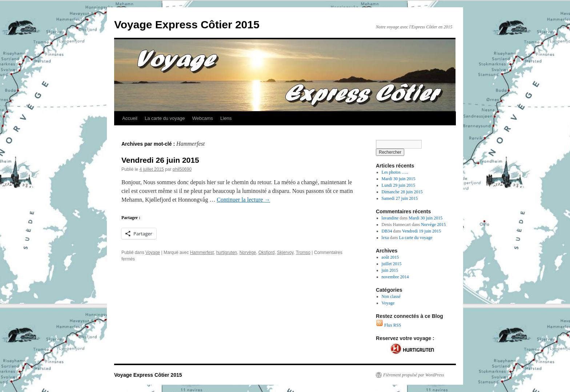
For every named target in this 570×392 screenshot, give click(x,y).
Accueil (130, 118)
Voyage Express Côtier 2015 (187, 25)
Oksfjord (267, 252)
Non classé (391, 296)
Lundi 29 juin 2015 (398, 185)
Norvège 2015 (433, 225)
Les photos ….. (395, 172)
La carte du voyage (165, 118)
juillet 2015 (392, 264)
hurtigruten (227, 252)
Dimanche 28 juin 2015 (402, 192)
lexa (385, 238)
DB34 (387, 231)
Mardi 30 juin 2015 (399, 179)
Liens (226, 118)
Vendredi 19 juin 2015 (422, 231)
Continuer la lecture (243, 200)
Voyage (153, 252)
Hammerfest (202, 252)
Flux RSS (388, 325)
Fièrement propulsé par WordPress (414, 375)
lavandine (390, 218)
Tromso (303, 252)
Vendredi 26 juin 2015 (160, 160)
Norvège (248, 252)
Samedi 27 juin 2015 (400, 198)
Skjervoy (285, 252)
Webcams (203, 118)
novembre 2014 (395, 277)
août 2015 (390, 257)
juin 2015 (390, 270)
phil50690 (182, 169)
